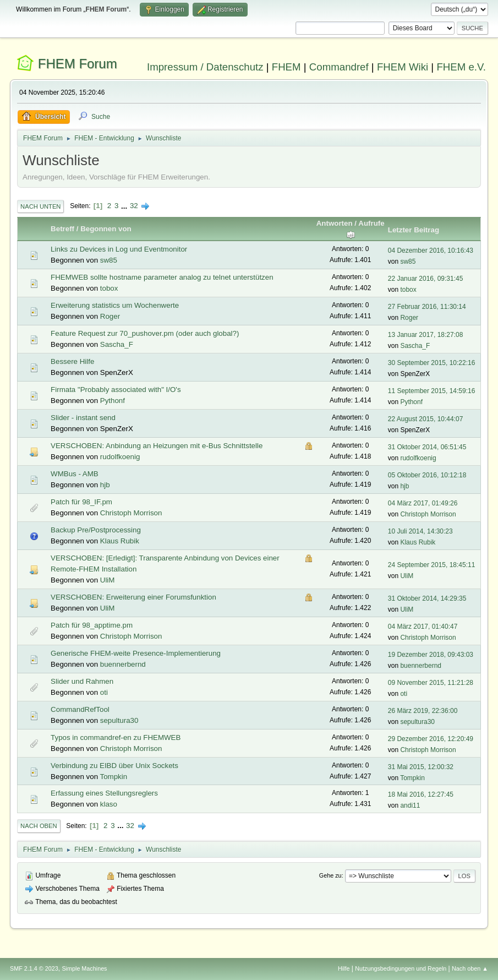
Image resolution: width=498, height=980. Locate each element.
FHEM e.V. (461, 67)
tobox (109, 288)
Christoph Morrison (131, 513)
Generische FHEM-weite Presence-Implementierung (136, 653)
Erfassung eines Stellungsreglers (104, 793)
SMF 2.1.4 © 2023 (34, 968)
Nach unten (40, 206)
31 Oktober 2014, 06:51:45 (427, 447)
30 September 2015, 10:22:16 (432, 363)
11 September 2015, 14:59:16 (432, 391)
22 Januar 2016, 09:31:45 (426, 279)
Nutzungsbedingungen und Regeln (401, 968)
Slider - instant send (83, 418)
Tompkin (114, 777)
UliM (108, 580)
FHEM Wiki (403, 67)
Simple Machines (84, 968)
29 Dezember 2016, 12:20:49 (431, 739)
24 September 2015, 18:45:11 (432, 565)
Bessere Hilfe (72, 361)
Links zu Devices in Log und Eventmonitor (119, 249)
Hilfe (344, 968)
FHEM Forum (78, 64)
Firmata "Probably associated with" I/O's (116, 390)
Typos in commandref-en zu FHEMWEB (116, 737)
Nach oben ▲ (470, 968)
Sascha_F (117, 344)
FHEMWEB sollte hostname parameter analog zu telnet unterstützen (162, 277)
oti (104, 692)
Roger (110, 316)
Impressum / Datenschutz (205, 67)
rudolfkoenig (120, 457)
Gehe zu (330, 875)
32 (134, 206)
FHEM (286, 67)
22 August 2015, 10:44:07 (426, 419)
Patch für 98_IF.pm (81, 502)
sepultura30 (119, 720)
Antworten (335, 223)
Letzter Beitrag (414, 230)
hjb (105, 485)
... (125, 206)
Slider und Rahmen (82, 681)
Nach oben (39, 826)
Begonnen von (106, 229)
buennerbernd (123, 664)
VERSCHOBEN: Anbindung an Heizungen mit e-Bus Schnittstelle (157, 446)
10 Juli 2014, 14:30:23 (420, 531)
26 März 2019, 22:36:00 (423, 711)
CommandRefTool (80, 709)
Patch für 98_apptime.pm (92, 625)
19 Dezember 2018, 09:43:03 (431, 655)
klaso (109, 804)
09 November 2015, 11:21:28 (431, 683)
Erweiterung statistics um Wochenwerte (115, 305)
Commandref (339, 67)
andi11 (410, 805)
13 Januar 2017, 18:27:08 (426, 335)
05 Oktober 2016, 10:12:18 (427, 475)
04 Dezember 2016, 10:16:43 (431, 251)
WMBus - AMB (75, 474)
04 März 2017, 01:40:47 (423, 627)
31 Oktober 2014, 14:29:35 (427, 598)
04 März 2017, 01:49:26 (423, 503)
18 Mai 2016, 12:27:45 (421, 794)
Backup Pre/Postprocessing (96, 530)
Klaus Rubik (120, 541)
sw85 (109, 260)
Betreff (62, 229)
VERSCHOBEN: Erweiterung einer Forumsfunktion (133, 597)
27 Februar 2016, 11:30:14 (427, 307)
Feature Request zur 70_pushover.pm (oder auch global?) (145, 333)
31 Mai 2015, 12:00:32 (421, 767)
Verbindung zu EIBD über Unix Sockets (114, 766)
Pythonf (113, 401)
